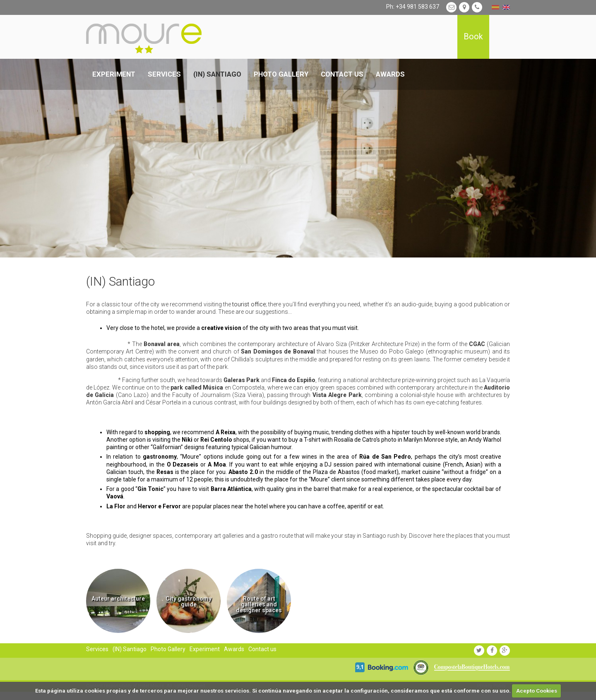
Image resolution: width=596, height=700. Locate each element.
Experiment (114, 74)
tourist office (249, 304)
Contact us (342, 74)
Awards (390, 74)
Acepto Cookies (537, 691)
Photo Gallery (281, 74)
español (495, 7)
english (506, 7)
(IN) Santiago (217, 74)
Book (473, 37)
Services (164, 74)
